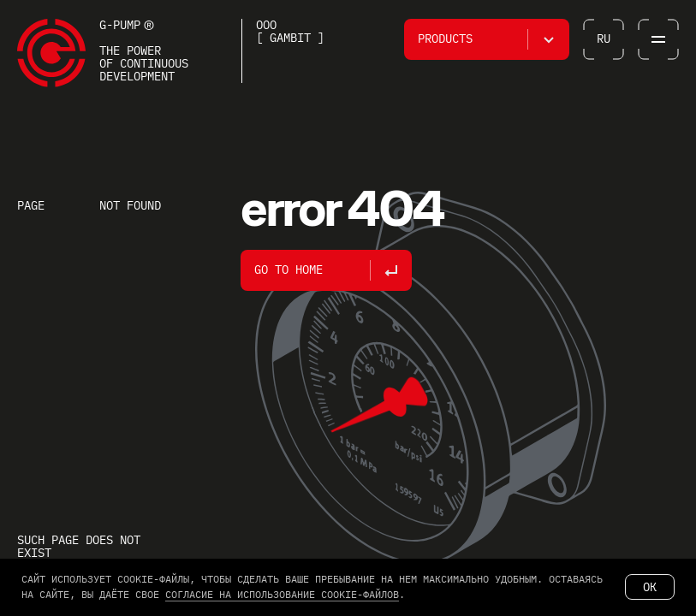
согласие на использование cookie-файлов (282, 594)
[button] (487, 39)
